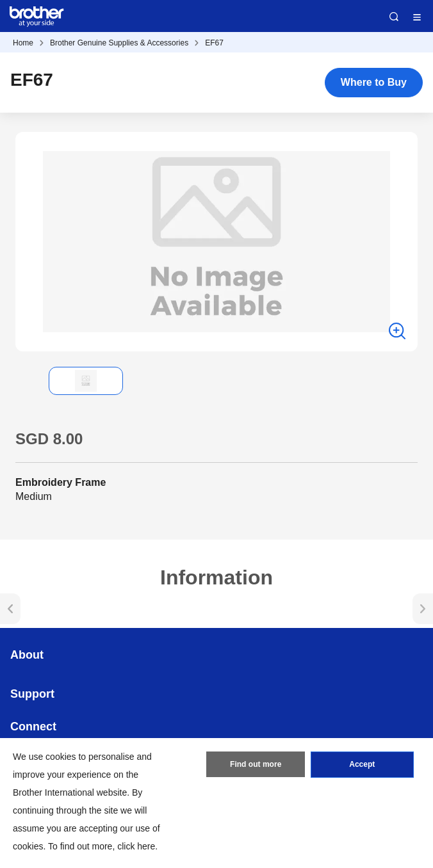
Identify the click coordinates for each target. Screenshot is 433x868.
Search (394, 17)
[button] (26, 381)
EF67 (214, 43)
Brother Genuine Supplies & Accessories (119, 43)
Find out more (256, 765)
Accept (362, 765)
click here (136, 846)
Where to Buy (374, 82)
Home (23, 43)
